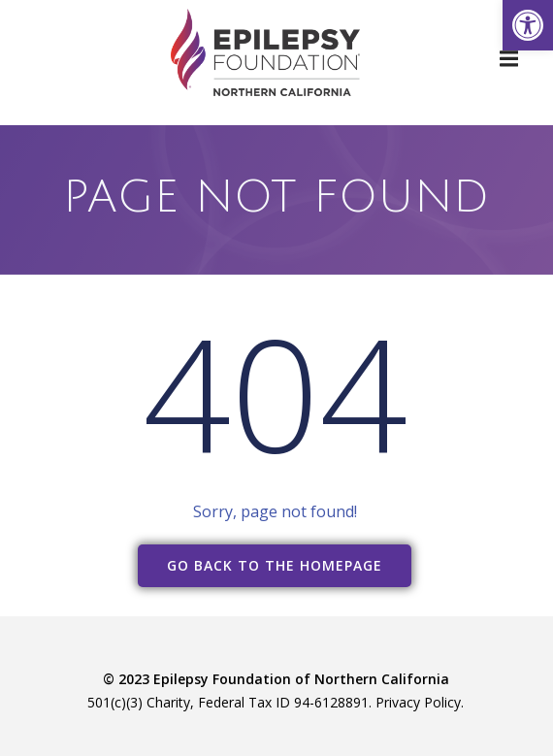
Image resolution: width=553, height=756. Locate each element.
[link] (528, 25)
